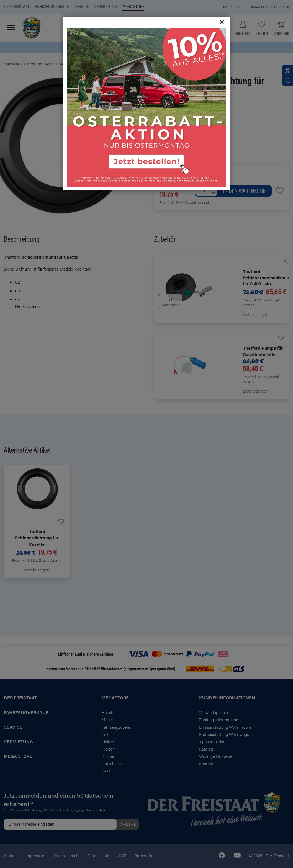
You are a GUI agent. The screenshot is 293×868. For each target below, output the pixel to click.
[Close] (222, 22)
